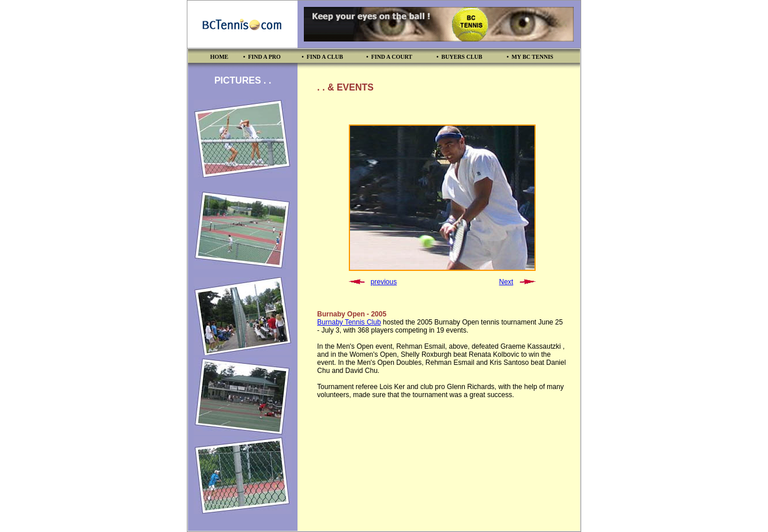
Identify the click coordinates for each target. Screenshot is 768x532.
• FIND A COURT (389, 57)
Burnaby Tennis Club (349, 322)
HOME (219, 57)
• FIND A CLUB (322, 57)
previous (384, 282)
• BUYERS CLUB (459, 57)
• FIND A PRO (262, 57)
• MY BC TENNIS (530, 57)
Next (506, 282)
